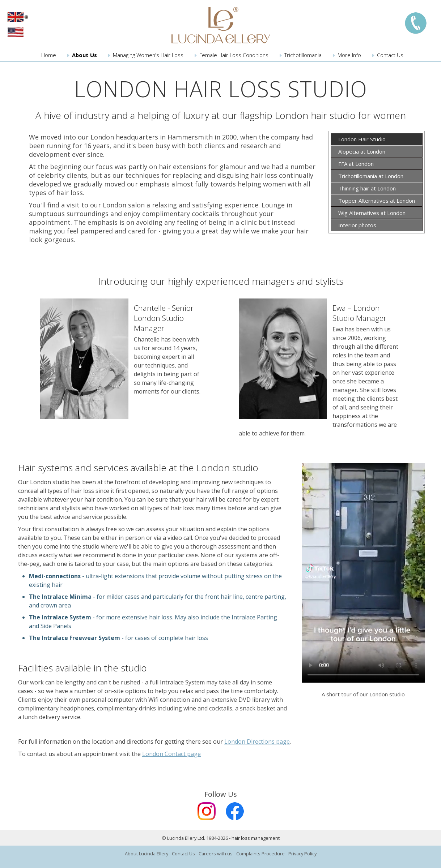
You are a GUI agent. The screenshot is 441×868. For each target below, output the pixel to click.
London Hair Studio (362, 139)
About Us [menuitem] (84, 55)
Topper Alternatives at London (377, 201)
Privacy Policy (302, 854)
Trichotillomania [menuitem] (303, 55)
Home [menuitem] (49, 55)
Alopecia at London (362, 151)
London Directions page (257, 742)
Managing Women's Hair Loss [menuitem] (148, 55)
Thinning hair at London (367, 188)
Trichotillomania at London (371, 176)
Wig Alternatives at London (372, 213)
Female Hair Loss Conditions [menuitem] (234, 55)
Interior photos (357, 225)
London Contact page (171, 754)
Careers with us (216, 854)
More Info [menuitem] (349, 55)
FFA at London (356, 164)
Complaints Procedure (260, 854)
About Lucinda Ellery (147, 854)
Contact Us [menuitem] (390, 55)
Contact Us (183, 854)
